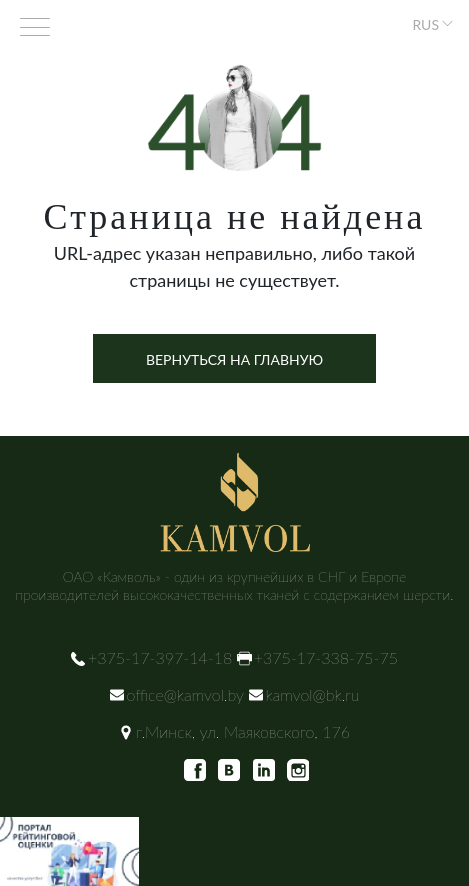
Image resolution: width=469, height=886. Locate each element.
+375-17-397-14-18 (160, 657)
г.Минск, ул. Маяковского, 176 (243, 731)
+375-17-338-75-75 (326, 657)
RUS (425, 24)
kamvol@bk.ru (313, 694)
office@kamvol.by (185, 694)
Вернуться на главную (234, 359)
